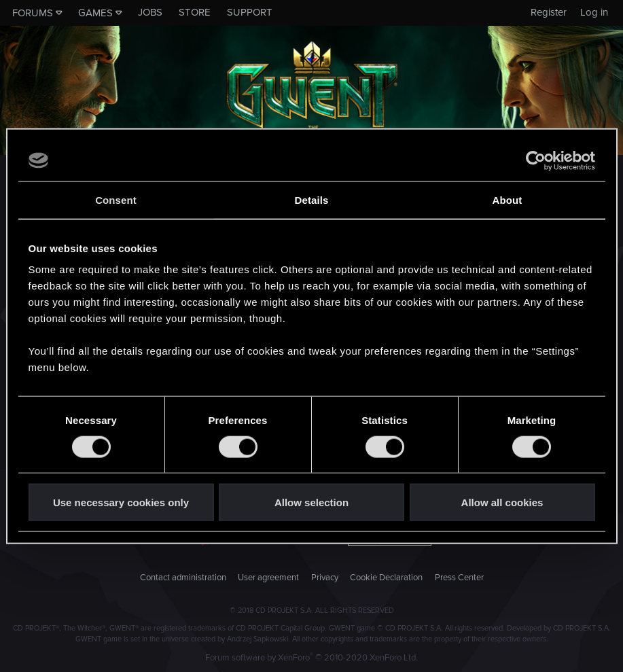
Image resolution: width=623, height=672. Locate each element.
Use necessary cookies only (121, 502)
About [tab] (508, 199)
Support (250, 12)
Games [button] (95, 13)
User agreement (268, 578)
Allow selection (311, 502)
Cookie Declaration (386, 578)
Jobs (150, 12)
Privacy (325, 578)
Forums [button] (33, 13)
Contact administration (183, 578)
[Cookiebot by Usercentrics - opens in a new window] (536, 160)
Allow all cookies (502, 502)
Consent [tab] (116, 199)
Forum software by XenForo (311, 658)
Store (195, 12)
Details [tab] (312, 199)
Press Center (459, 578)
